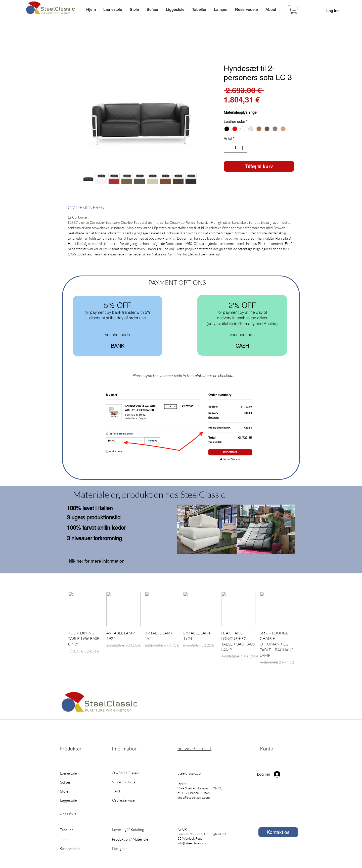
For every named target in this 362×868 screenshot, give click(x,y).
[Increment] (243, 148)
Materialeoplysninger (241, 112)
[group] (181, 631)
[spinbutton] (235, 148)
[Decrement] (228, 148)
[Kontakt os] (278, 832)
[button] (294, 10)
